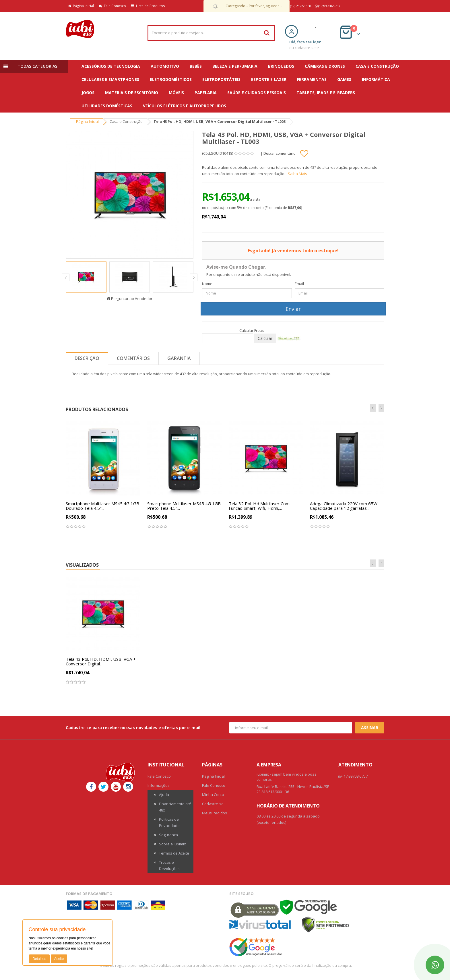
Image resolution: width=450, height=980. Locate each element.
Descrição (87, 358)
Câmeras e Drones (325, 66)
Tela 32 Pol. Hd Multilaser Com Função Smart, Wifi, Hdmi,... (259, 506)
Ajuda (164, 795)
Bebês (196, 66)
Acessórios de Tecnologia (111, 66)
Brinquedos (281, 66)
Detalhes (39, 959)
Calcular (265, 338)
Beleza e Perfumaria (235, 66)
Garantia (179, 358)
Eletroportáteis (221, 79)
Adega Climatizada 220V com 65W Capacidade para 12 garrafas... (344, 506)
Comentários (133, 358)
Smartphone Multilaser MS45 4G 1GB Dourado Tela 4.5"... (102, 506)
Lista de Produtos (148, 6)
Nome (207, 284)
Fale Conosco (112, 6)
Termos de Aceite (174, 853)
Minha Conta (213, 795)
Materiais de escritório (132, 93)
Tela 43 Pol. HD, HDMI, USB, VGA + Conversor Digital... (101, 662)
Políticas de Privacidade (169, 822)
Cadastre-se (213, 804)
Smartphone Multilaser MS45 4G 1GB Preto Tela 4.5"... (184, 506)
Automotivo (165, 66)
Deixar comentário (280, 153)
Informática (376, 79)
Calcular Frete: (252, 330)
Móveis (176, 93)
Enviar (293, 309)
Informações (159, 785)
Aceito (59, 959)
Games (344, 79)
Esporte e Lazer (269, 79)
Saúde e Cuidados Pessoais (257, 93)
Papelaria (206, 93)
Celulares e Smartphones (110, 79)
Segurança (168, 835)
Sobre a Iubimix (172, 844)
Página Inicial (81, 6)
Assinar (370, 728)
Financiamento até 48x (175, 807)
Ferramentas (312, 79)
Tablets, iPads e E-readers (326, 93)
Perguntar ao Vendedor (130, 299)
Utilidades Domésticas (107, 106)
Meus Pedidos (215, 813)
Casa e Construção (377, 66)
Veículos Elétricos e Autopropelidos (185, 106)
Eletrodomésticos (171, 79)
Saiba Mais (297, 174)
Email (299, 284)
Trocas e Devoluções (169, 865)
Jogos (88, 93)
